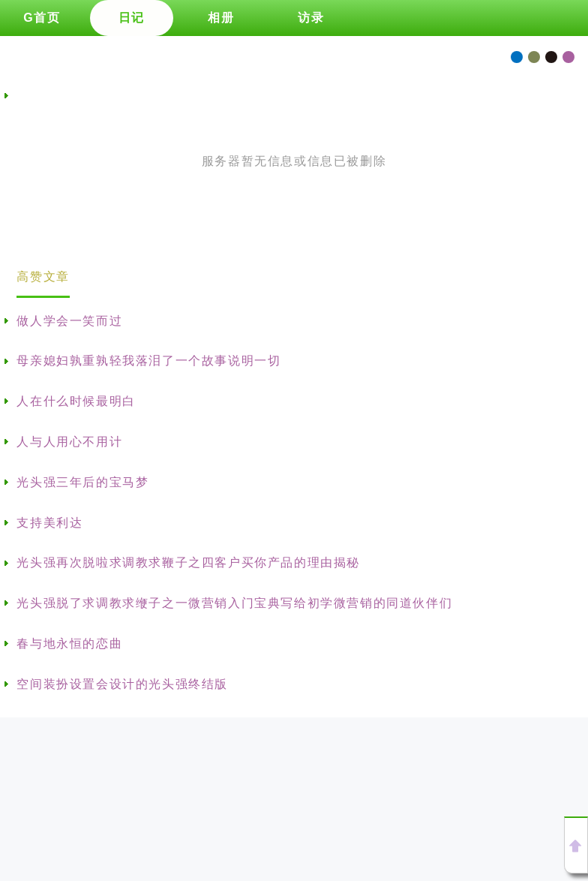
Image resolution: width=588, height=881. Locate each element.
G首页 (42, 18)
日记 (132, 18)
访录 (311, 18)
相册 (221, 18)
